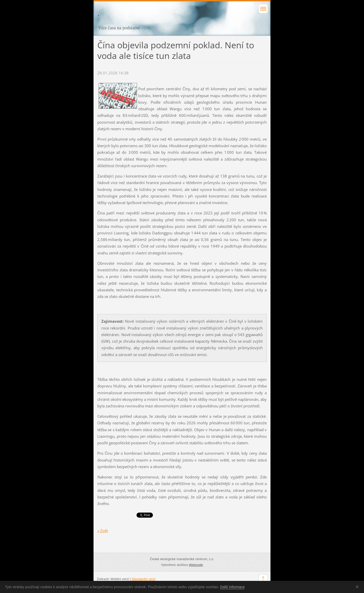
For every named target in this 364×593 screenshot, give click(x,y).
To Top (263, 579)
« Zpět (103, 531)
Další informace (232, 587)
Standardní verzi (144, 579)
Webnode (196, 565)
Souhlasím (358, 587)
